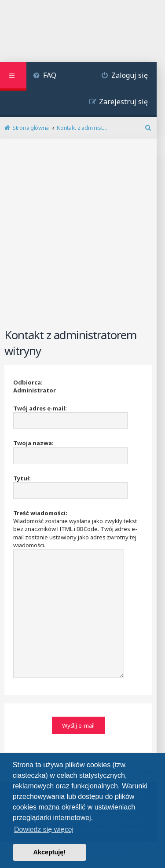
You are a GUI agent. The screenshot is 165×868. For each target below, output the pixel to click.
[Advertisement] (82, 239)
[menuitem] (45, 76)
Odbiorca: (28, 382)
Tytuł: (22, 478)
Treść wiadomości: (40, 513)
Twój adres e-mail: (40, 408)
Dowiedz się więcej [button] (44, 830)
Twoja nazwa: (33, 443)
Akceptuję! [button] (50, 852)
